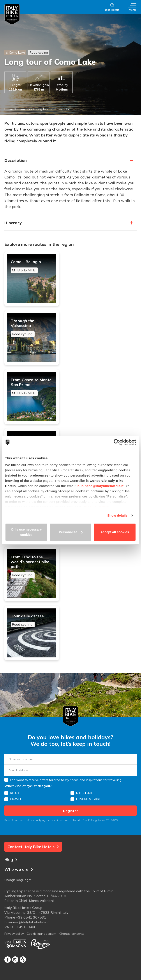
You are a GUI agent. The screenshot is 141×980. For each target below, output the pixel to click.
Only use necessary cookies (26, 532)
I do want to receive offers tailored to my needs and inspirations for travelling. (66, 780)
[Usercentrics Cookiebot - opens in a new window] (117, 442)
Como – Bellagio (32, 266)
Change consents (72, 934)
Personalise (71, 532)
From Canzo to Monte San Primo (32, 387)
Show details (117, 515)
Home (9, 109)
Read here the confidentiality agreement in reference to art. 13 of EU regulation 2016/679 (61, 820)
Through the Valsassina (32, 328)
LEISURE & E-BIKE (89, 799)
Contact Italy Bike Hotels (33, 847)
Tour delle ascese (32, 620)
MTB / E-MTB (85, 793)
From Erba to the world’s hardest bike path (32, 566)
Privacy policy (14, 934)
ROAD (14, 793)
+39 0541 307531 (31, 917)
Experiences (24, 109)
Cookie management (41, 934)
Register (71, 811)
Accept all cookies (115, 532)
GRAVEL (16, 799)
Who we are (19, 869)
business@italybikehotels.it (101, 486)
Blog (11, 859)
